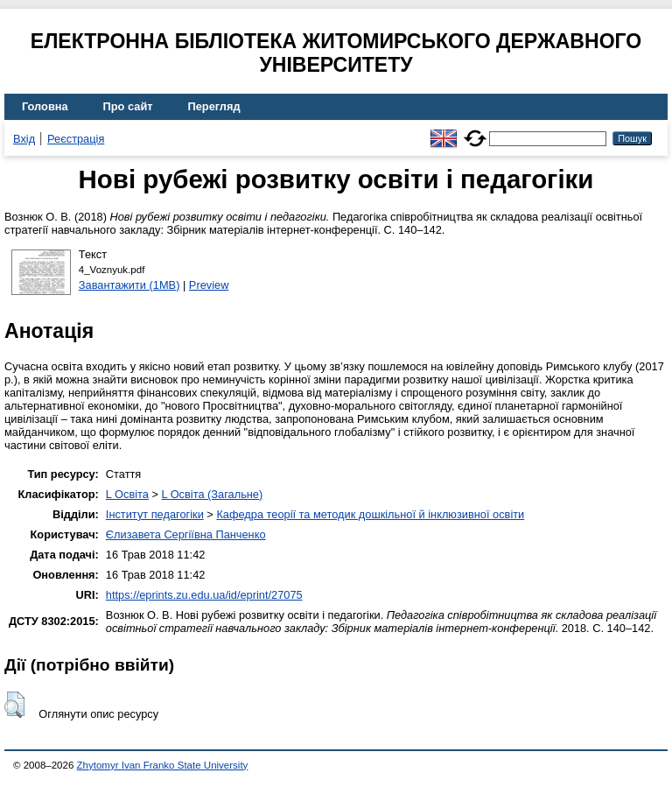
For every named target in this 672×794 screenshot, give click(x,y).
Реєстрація (76, 139)
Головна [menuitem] (45, 106)
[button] (14, 705)
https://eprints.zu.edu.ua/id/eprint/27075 (204, 595)
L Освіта (127, 494)
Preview (209, 285)
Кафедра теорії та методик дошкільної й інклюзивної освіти (370, 514)
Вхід (24, 139)
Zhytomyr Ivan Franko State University (163, 765)
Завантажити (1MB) (129, 285)
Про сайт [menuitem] (128, 106)
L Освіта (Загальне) (212, 494)
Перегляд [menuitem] (214, 106)
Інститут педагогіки (155, 514)
